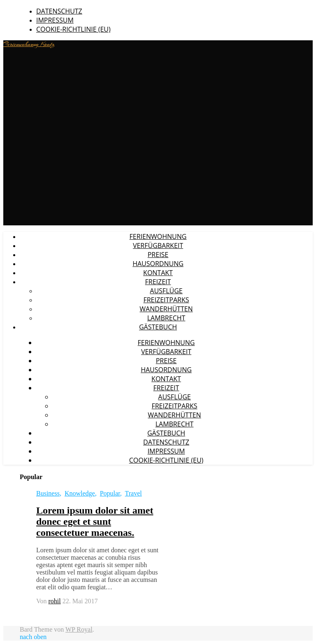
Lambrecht (166, 318)
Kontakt (158, 273)
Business (48, 493)
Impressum (55, 20)
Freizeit (158, 282)
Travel (134, 493)
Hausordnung (158, 264)
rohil (55, 601)
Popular (110, 493)
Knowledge (80, 493)
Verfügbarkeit (158, 246)
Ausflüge (166, 291)
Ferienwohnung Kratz (29, 44)
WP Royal (79, 629)
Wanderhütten (166, 309)
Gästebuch (158, 327)
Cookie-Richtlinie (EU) (73, 29)
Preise (158, 255)
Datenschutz (59, 11)
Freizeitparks (166, 300)
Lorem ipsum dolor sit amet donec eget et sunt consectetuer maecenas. (95, 521)
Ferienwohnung (158, 236)
